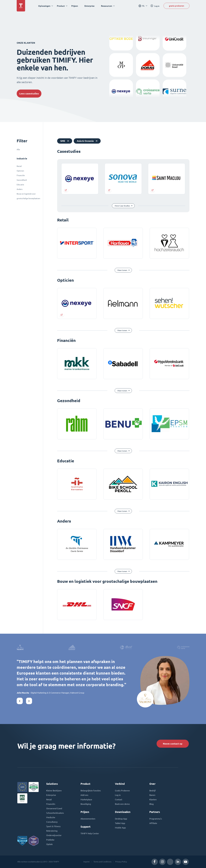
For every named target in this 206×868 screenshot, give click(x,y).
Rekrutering (52, 831)
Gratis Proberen (122, 791)
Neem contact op (173, 744)
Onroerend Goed (54, 808)
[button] (20, 701)
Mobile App (120, 828)
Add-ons (84, 795)
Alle (18, 150)
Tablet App (120, 823)
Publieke (50, 840)
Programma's (156, 819)
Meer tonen (122, 270)
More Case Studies (122, 206)
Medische (51, 817)
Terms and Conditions (102, 862)
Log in (118, 795)
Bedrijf (153, 791)
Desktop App (121, 819)
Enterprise (89, 6)
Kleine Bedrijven (54, 791)
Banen (152, 795)
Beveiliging (86, 804)
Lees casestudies (29, 94)
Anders (20, 189)
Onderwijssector (54, 835)
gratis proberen (177, 6)
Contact (119, 799)
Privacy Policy (121, 862)
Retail (19, 166)
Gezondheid (22, 180)
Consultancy (52, 822)
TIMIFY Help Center (90, 833)
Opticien (20, 171)
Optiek (49, 844)
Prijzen (75, 6)
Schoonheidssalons (55, 813)
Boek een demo (122, 804)
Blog (151, 804)
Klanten (153, 799)
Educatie (20, 185)
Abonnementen (88, 819)
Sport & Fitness (53, 826)
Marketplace (86, 799)
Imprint (87, 862)
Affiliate (153, 823)
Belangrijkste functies (91, 791)
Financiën (21, 175)
